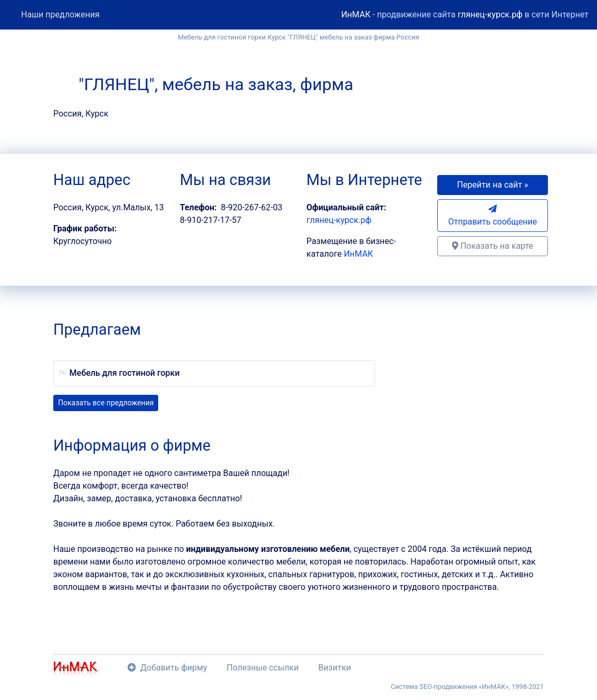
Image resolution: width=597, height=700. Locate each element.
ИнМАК (356, 14)
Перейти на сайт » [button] (493, 185)
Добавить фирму (167, 668)
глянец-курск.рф (490, 14)
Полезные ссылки (263, 668)
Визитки (334, 668)
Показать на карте (493, 246)
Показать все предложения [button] (106, 403)
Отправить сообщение (493, 216)
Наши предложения (60, 14)
